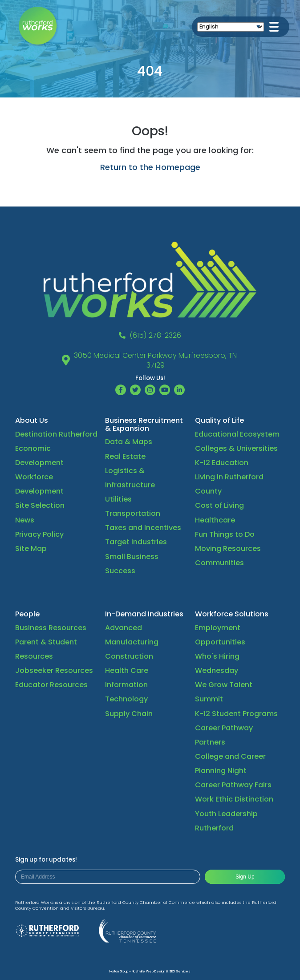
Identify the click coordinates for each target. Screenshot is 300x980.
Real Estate (125, 456)
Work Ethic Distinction (234, 799)
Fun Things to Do (225, 534)
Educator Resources (51, 685)
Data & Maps (129, 442)
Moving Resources (228, 549)
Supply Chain (129, 714)
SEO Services (180, 971)
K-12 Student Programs (236, 714)
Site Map (31, 549)
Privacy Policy (39, 534)
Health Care (127, 670)
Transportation (133, 513)
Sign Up (245, 877)
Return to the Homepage (150, 167)
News (25, 520)
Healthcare (215, 520)
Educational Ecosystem (237, 434)
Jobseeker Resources (54, 670)
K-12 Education (222, 463)
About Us (32, 420)
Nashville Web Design (148, 971)
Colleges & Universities (236, 448)
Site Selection (40, 505)
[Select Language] (231, 27)
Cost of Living (219, 505)
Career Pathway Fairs (233, 785)
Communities (219, 563)
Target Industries (136, 542)
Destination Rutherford (56, 434)
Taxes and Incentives (143, 528)
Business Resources (51, 628)
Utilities (118, 499)
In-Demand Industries (144, 614)
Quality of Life (219, 420)
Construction (129, 656)
